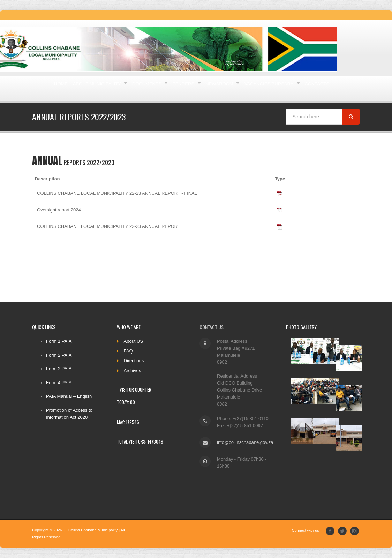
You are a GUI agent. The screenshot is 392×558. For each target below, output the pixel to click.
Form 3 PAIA (59, 369)
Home (67, 88)
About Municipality (121, 88)
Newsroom (292, 88)
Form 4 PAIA (59, 383)
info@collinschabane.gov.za (243, 442)
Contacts (154, 115)
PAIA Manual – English (69, 396)
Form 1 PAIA (59, 341)
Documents (189, 88)
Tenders (242, 88)
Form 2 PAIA (59, 355)
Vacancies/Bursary (88, 115)
